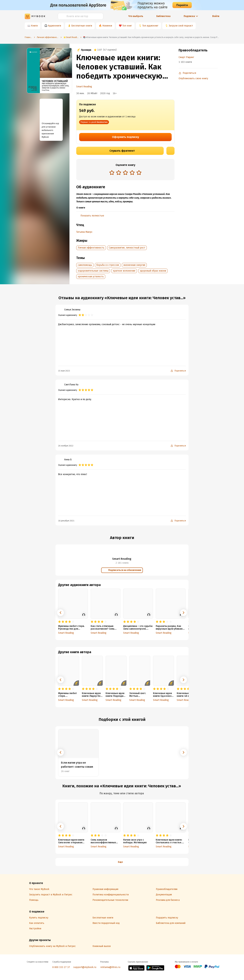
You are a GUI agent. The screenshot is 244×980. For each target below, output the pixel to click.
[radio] (112, 172)
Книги (34, 26)
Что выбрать (136, 16)
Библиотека (163, 16)
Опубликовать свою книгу (193, 78)
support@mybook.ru (85, 967)
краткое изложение (124, 271)
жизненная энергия (134, 265)
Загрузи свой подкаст (181, 26)
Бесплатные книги (82, 26)
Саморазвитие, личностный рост (127, 248)
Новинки (107, 26)
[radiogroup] (125, 173)
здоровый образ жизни (153, 271)
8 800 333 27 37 (61, 967)
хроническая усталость (91, 277)
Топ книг (127, 26)
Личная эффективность (91, 248)
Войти (216, 16)
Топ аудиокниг (150, 26)
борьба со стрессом (108, 265)
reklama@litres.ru (110, 967)
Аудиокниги (54, 26)
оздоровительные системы (93, 271)
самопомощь (85, 265)
